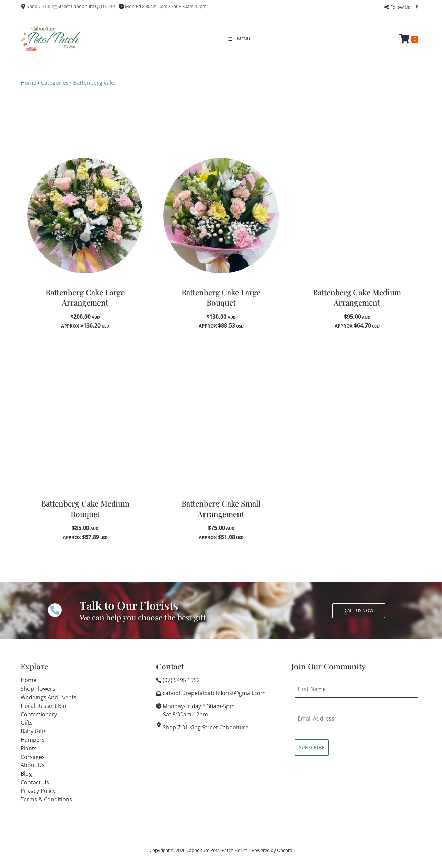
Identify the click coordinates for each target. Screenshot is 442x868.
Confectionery (39, 714)
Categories (55, 83)
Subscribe (312, 747)
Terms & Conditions (46, 799)
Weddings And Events (49, 697)
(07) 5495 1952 (181, 680)
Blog (26, 774)
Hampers (33, 740)
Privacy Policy (38, 791)
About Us (33, 765)
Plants (29, 748)
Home (28, 83)
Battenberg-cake (94, 83)
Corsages (33, 757)
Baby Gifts (34, 731)
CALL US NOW (347, 607)
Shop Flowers (38, 689)
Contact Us (35, 782)
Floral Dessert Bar (44, 706)
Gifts (27, 723)
